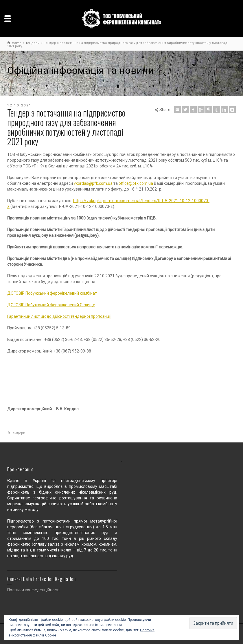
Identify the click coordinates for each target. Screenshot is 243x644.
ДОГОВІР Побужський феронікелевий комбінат (52, 293)
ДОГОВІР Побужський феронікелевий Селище (51, 305)
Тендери (18, 433)
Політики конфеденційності (33, 590)
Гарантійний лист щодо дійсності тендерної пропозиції (59, 316)
